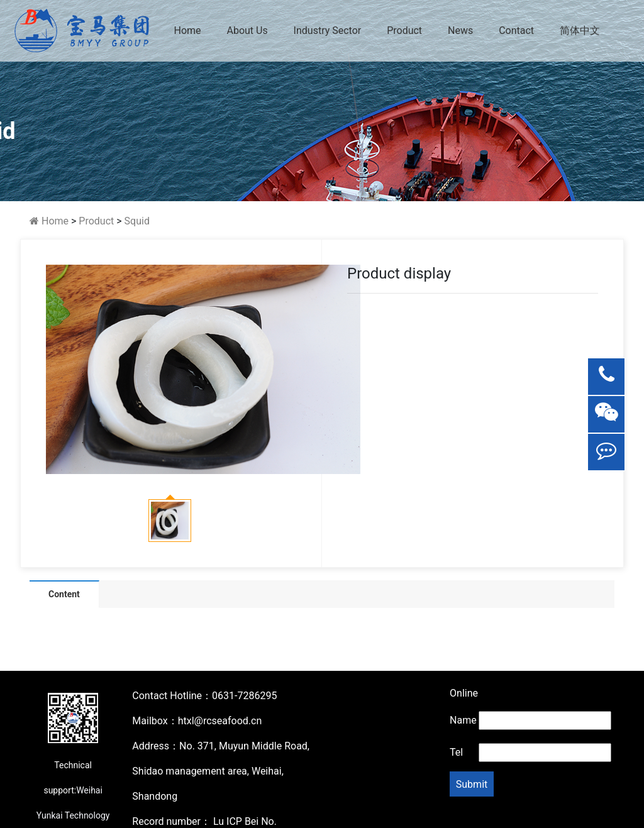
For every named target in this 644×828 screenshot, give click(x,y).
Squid (137, 221)
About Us (247, 30)
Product (404, 30)
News (460, 30)
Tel (456, 752)
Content (64, 594)
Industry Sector (328, 30)
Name (463, 720)
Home (187, 30)
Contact (516, 30)
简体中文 (580, 30)
